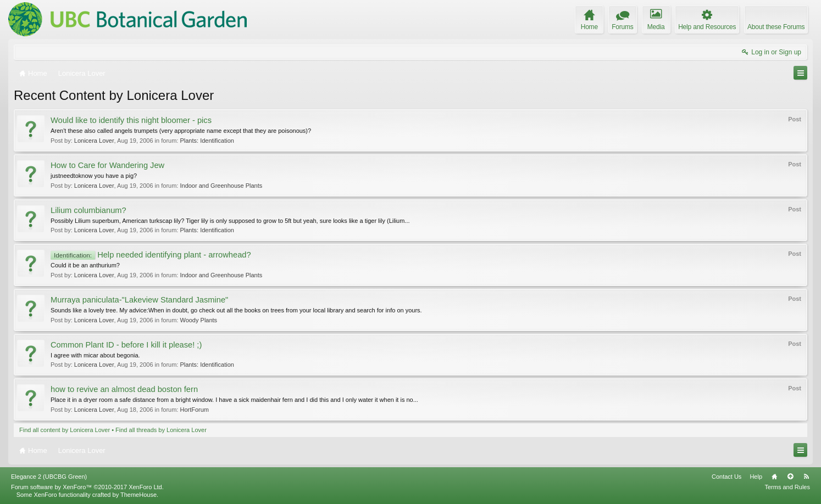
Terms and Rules (787, 487)
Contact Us (726, 477)
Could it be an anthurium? (85, 265)
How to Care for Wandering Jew (107, 165)
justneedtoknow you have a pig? (94, 176)
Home (774, 477)
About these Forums (776, 27)
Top (790, 477)
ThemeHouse (138, 495)
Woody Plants (198, 320)
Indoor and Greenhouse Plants (221, 186)
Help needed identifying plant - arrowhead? (151, 255)
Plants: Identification (207, 141)
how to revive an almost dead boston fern (124, 389)
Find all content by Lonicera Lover (65, 430)
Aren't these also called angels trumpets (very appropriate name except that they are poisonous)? (181, 131)
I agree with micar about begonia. (95, 355)
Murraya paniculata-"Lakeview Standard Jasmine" (139, 300)
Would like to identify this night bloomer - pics (131, 120)
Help (756, 477)
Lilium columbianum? (88, 210)
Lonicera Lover (94, 141)
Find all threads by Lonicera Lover (161, 430)
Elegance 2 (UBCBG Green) (49, 477)
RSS (806, 477)
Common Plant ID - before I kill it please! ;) (126, 345)
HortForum (194, 410)
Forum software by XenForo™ (87, 487)
